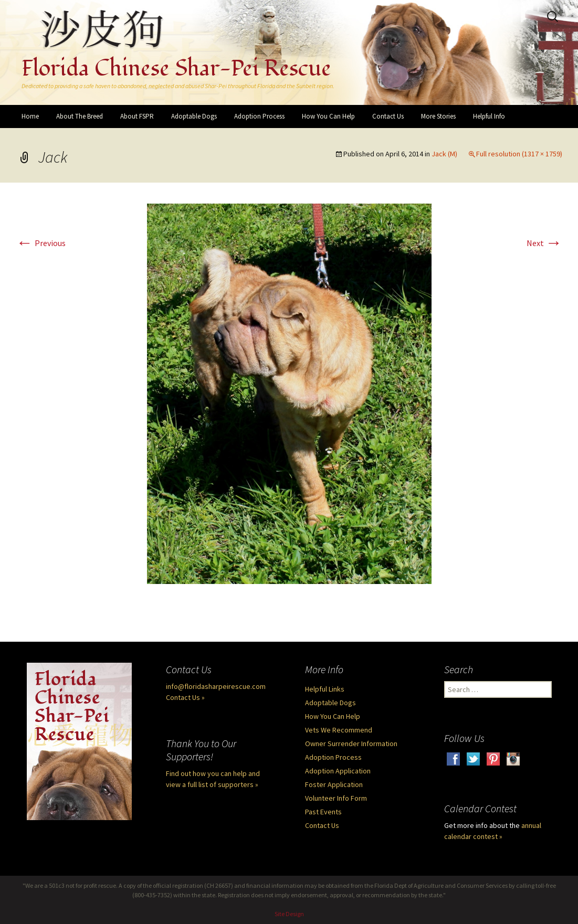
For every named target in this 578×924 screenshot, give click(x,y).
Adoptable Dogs (194, 116)
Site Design (289, 914)
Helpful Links (325, 689)
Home (30, 116)
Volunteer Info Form (336, 798)
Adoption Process (259, 116)
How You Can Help (328, 116)
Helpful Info (489, 116)
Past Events (323, 812)
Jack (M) (444, 154)
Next (544, 243)
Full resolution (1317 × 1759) (519, 154)
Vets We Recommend (339, 730)
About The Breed (80, 116)
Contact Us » (185, 697)
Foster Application (334, 784)
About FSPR (137, 116)
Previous (41, 243)
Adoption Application (338, 771)
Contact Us (388, 116)
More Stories (438, 116)
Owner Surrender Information (351, 744)
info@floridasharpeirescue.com (216, 686)
